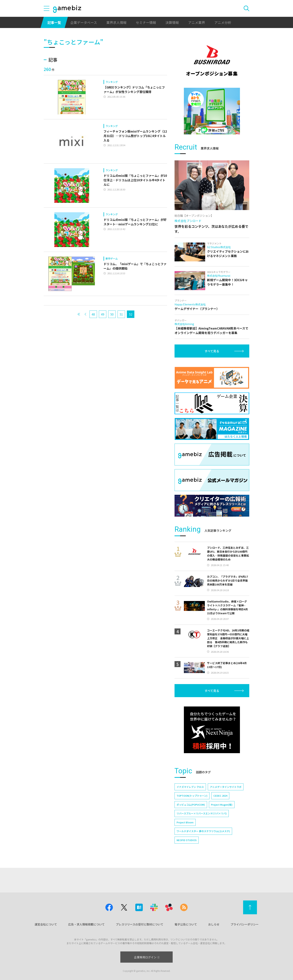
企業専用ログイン (147, 957)
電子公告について (186, 924)
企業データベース (84, 22)
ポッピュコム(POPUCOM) (191, 805)
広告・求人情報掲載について (86, 924)
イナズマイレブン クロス (190, 787)
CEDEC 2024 (220, 796)
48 (93, 314)
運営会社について (46, 924)
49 (103, 314)
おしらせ (214, 924)
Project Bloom (185, 822)
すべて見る (212, 351)
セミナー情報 (146, 22)
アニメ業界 (197, 22)
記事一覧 (54, 22)
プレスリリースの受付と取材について (140, 924)
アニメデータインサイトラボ (226, 787)
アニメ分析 (223, 22)
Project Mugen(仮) (222, 805)
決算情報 (172, 22)
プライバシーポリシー (245, 924)
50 (112, 314)
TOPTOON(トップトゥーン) (192, 796)
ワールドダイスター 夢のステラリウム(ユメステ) (203, 831)
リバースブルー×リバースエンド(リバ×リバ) (202, 813)
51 (121, 314)
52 (131, 314)
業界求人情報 (116, 22)
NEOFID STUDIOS (187, 840)
